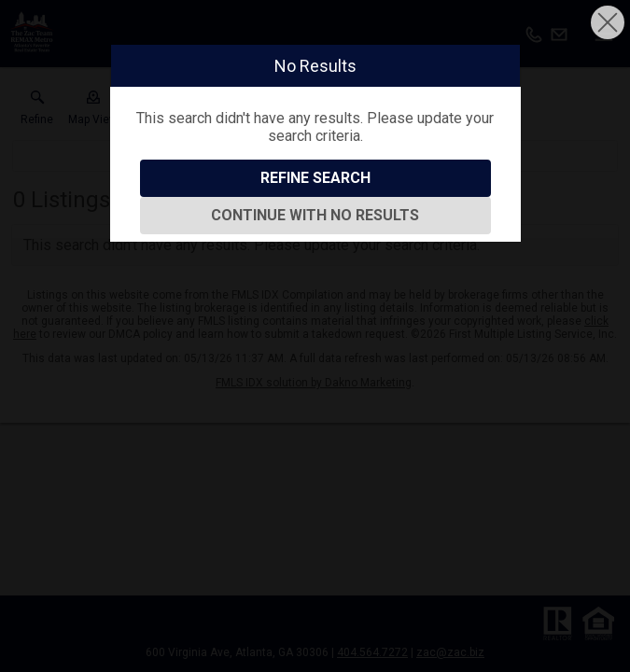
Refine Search (315, 178)
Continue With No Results (315, 215)
